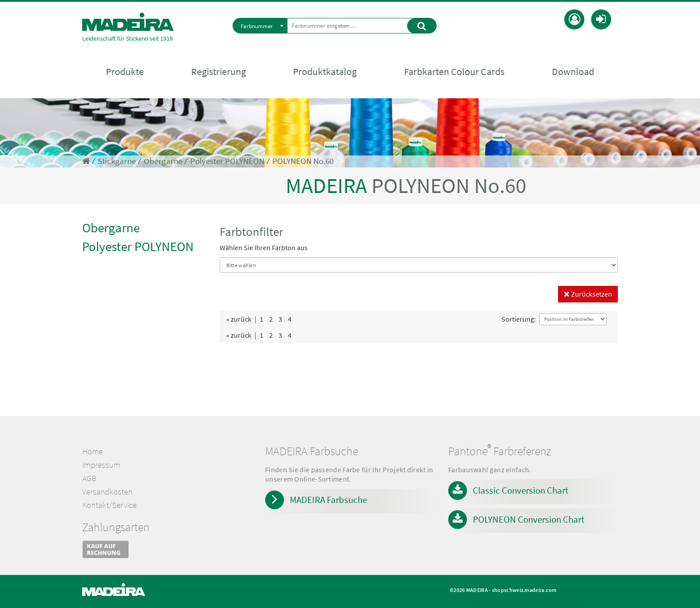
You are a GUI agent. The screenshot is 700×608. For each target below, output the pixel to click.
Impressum (101, 465)
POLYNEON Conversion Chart (529, 519)
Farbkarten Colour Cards (454, 72)
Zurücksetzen (588, 294)
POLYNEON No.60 (303, 161)
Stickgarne (117, 161)
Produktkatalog (325, 72)
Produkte (125, 72)
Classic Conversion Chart (521, 490)
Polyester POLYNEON (227, 161)
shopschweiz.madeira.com (524, 590)
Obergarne (163, 161)
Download (573, 72)
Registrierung (219, 72)
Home (92, 451)
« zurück (239, 319)
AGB (89, 478)
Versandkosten (107, 492)
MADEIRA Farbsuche (328, 500)
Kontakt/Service (109, 505)
